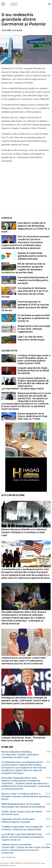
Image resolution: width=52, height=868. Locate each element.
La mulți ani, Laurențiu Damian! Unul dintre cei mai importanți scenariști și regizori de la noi (22, 837)
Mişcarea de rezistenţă (26, 4)
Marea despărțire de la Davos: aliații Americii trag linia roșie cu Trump (32, 416)
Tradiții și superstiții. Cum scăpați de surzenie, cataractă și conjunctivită (22, 828)
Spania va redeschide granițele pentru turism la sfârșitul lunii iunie (32, 256)
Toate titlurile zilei (9, 857)
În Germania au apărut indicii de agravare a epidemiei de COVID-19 (34, 318)
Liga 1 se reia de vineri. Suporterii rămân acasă (31, 338)
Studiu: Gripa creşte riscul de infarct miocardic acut (22, 813)
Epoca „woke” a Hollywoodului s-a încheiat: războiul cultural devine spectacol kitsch (26, 796)
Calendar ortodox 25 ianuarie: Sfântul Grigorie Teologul (18, 821)
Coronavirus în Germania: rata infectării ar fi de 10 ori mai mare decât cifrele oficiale (25, 292)
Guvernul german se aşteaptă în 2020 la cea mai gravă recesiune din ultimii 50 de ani (25, 306)
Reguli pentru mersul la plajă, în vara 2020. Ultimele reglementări (34, 329)
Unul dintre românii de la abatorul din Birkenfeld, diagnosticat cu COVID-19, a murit (25, 227)
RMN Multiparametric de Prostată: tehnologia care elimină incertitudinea (23, 805)
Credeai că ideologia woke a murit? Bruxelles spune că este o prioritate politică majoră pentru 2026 (34, 359)
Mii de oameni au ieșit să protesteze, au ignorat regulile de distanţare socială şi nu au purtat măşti (23, 268)
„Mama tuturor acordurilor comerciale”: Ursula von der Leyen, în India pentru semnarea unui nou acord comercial (24, 661)
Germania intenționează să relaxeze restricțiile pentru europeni (33, 280)
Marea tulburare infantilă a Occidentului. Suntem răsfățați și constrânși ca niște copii (24, 532)
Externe (20, 495)
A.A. (21, 30)
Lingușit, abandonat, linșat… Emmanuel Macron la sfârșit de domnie (33, 371)
